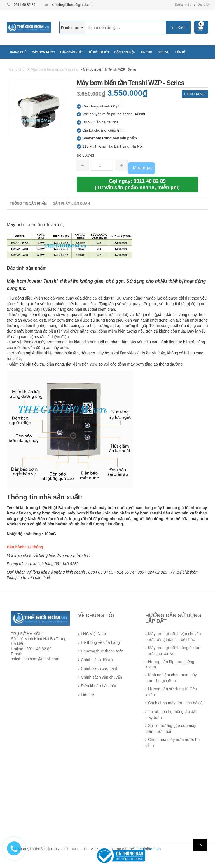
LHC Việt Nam (93, 634)
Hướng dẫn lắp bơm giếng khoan (170, 664)
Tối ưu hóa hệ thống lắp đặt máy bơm (171, 714)
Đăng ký (204, 4)
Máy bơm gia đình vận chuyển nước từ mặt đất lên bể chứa (173, 637)
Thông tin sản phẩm (28, 203)
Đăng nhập (183, 4)
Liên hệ (87, 694)
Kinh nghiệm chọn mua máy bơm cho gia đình (171, 678)
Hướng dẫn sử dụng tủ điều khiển (171, 692)
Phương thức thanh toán (102, 651)
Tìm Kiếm (178, 27)
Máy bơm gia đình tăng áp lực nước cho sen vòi (173, 651)
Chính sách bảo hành (100, 668)
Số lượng (86, 156)
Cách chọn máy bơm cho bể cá (175, 703)
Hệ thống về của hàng (100, 642)
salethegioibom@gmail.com (73, 5)
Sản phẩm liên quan (71, 203)
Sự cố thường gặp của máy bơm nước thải (171, 728)
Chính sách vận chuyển (101, 677)
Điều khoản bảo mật (99, 686)
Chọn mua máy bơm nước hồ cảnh (172, 742)
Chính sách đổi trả (97, 660)
